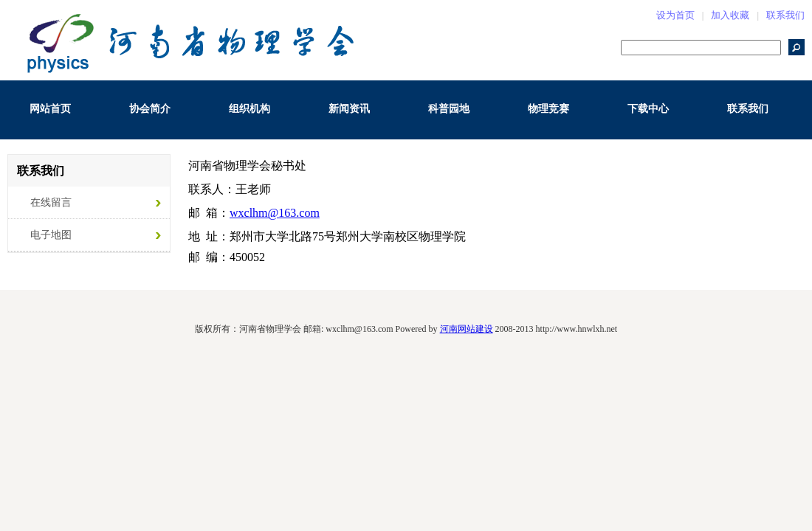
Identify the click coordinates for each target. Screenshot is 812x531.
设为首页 (675, 15)
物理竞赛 (548, 109)
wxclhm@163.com (275, 213)
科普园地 (449, 109)
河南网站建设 (467, 329)
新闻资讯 (349, 109)
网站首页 (50, 109)
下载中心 (648, 109)
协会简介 (150, 109)
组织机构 (250, 109)
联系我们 (785, 15)
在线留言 (51, 202)
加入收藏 (730, 15)
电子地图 (51, 235)
